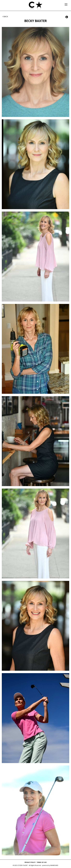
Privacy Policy (30, 862)
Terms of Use (42, 862)
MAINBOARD (54, 865)
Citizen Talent (35, 6)
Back (5, 17)
